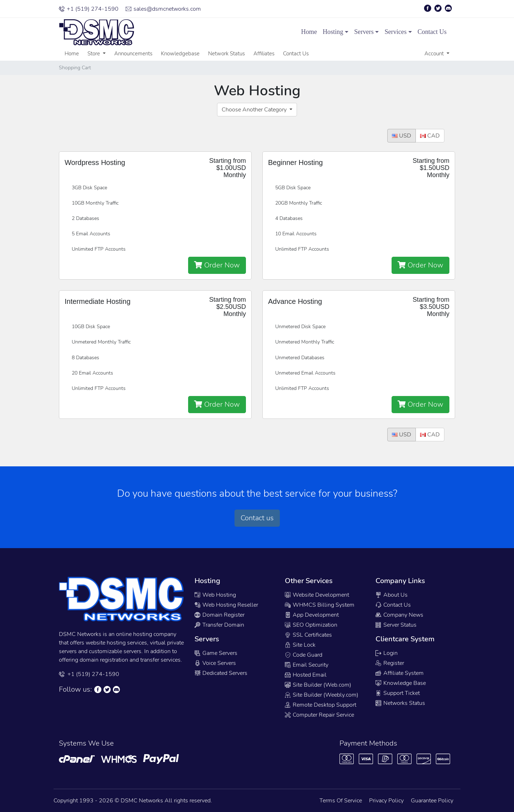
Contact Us (432, 32)
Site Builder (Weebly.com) (322, 695)
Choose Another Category (255, 110)
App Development (312, 615)
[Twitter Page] (439, 8)
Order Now (217, 265)
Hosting (333, 32)
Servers (364, 32)
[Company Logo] (86, 32)
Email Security (307, 665)
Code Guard (304, 655)
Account (435, 54)
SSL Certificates (308, 635)
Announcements (133, 54)
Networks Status (400, 703)
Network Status (226, 54)
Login (387, 653)
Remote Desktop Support (321, 705)
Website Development (317, 595)
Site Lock (300, 645)
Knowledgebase (180, 54)
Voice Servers (215, 663)
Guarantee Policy (432, 801)
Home (309, 32)
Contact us (257, 518)
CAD (430, 136)
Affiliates (264, 54)
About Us (392, 595)
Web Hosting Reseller (226, 605)
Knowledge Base (401, 683)
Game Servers (216, 653)
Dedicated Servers (221, 673)
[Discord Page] (449, 8)
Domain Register (220, 615)
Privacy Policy (386, 801)
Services (395, 32)
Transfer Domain (219, 625)
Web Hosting (215, 595)
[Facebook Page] (429, 8)
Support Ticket (398, 693)
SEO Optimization (311, 625)
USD (402, 136)
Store (94, 54)
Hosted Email (306, 675)
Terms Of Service (341, 801)
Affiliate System (400, 673)
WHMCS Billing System (320, 605)
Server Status (396, 625)
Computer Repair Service (319, 715)
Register (390, 663)
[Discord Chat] (117, 690)
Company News (399, 615)
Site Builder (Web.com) (318, 685)
